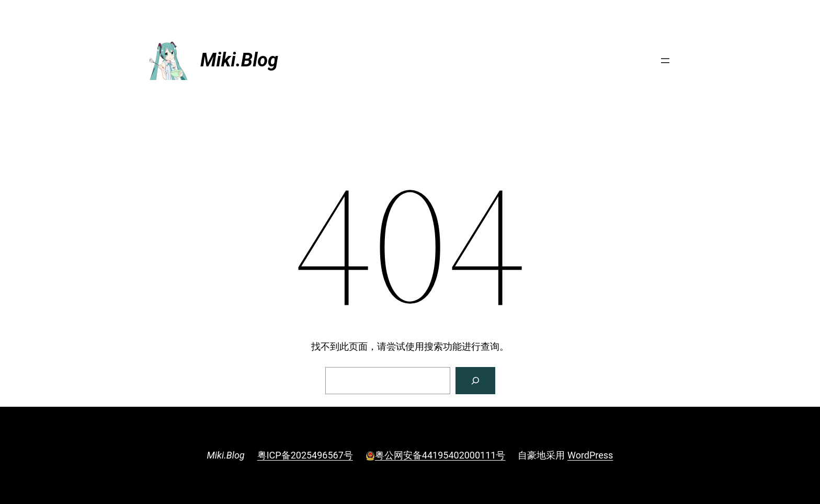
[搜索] (475, 381)
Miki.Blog (239, 60)
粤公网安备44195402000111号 (436, 455)
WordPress (590, 455)
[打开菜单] (665, 61)
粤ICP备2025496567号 (305, 455)
